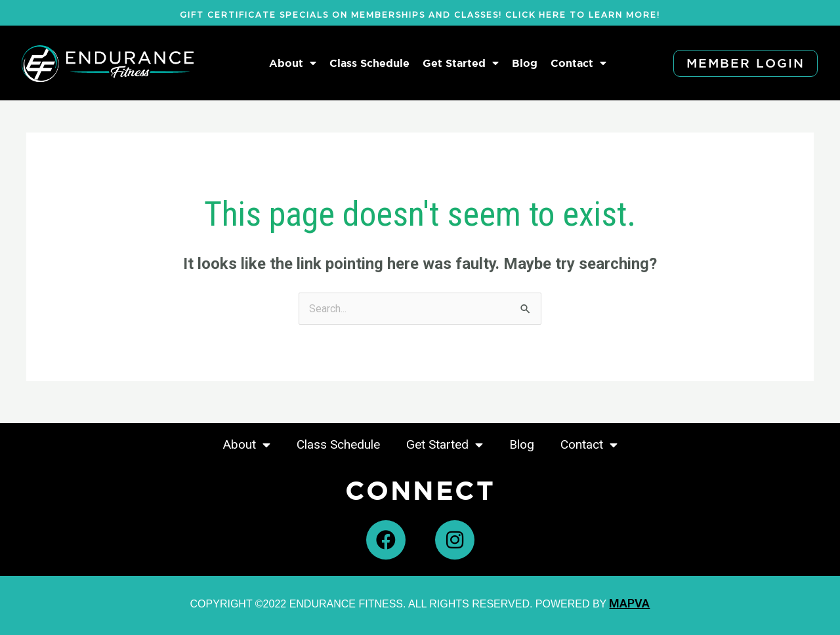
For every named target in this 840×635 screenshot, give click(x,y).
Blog (525, 63)
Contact (578, 63)
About (293, 63)
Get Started (461, 63)
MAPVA (629, 603)
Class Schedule (369, 63)
